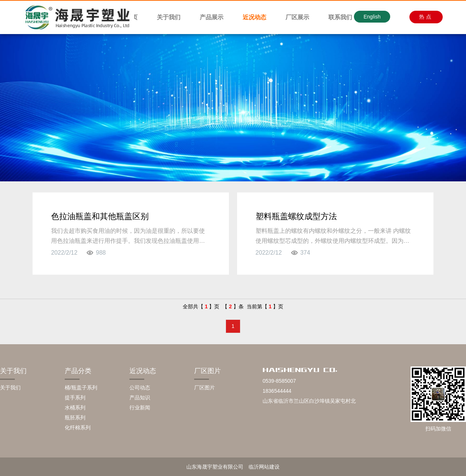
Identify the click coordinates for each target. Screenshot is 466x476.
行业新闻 (140, 408)
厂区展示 (297, 17)
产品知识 (140, 398)
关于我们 (169, 17)
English (372, 17)
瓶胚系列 (75, 418)
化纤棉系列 (78, 428)
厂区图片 (207, 371)
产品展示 (212, 17)
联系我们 (340, 17)
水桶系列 (75, 408)
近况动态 (254, 17)
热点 (426, 17)
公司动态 (140, 388)
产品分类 (78, 371)
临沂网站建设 (264, 467)
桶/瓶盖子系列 (81, 388)
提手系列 (75, 398)
